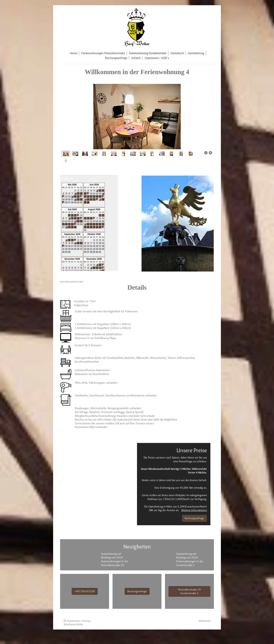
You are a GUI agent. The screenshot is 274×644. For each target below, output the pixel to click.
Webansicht (204, 621)
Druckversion (72, 621)
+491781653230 (85, 591)
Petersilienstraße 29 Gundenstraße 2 (189, 591)
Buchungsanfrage (194, 518)
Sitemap (86, 621)
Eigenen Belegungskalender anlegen (72, 282)
